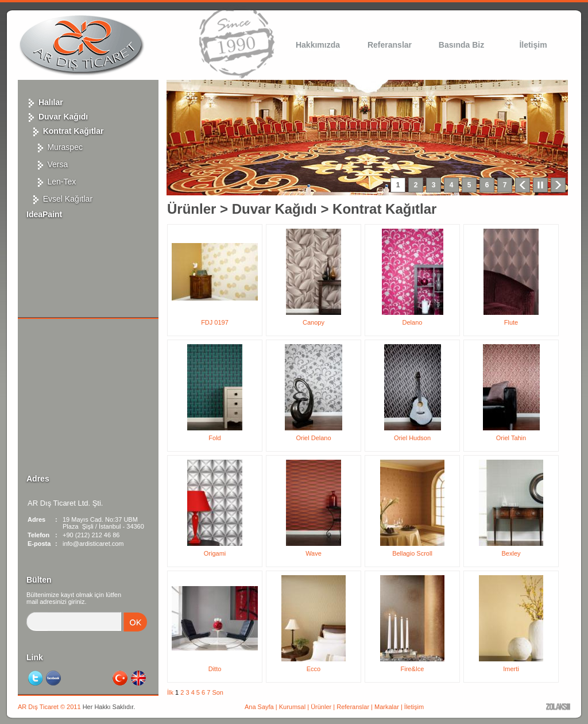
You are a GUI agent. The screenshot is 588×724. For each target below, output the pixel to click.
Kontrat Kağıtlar (65, 131)
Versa (47, 164)
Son (218, 692)
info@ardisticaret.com (93, 544)
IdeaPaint (44, 214)
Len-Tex (51, 182)
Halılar (45, 102)
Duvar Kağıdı (57, 117)
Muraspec (55, 147)
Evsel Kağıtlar (59, 199)
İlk (170, 692)
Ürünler (192, 209)
